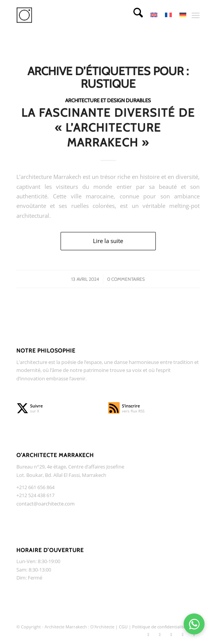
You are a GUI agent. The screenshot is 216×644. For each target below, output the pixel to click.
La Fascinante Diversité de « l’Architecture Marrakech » (108, 128)
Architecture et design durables (108, 100)
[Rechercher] (134, 15)
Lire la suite (108, 241)
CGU (124, 627)
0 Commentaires (126, 279)
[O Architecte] (90, 15)
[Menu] (196, 15)
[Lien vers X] (148, 634)
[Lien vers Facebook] (171, 634)
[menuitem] (134, 15)
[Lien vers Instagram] (160, 634)
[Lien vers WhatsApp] (194, 634)
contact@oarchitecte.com (46, 504)
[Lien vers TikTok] (182, 634)
